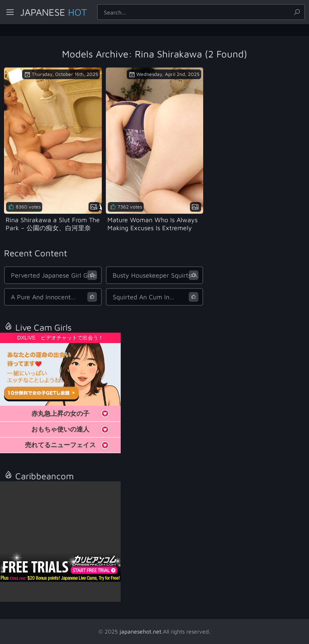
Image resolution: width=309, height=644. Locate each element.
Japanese (54, 12)
